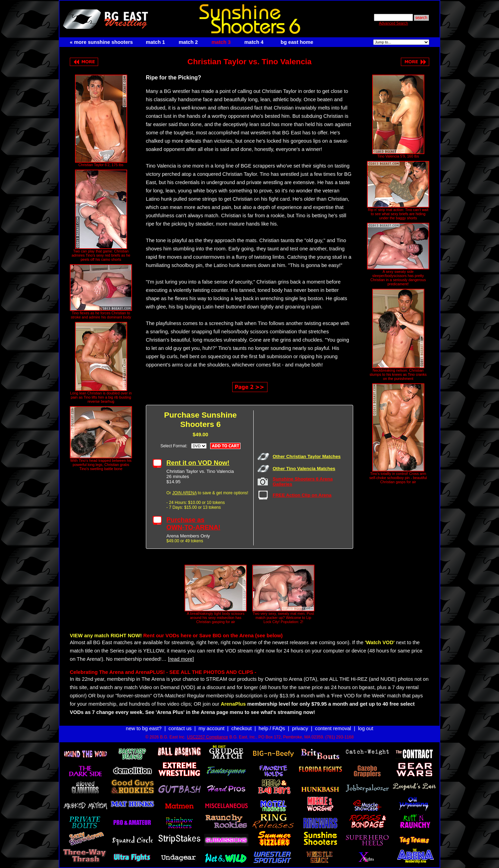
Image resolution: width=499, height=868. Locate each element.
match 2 (188, 42)
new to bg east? (144, 728)
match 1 (155, 42)
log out (366, 728)
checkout (242, 728)
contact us (180, 728)
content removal (333, 728)
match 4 (254, 42)
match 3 (221, 42)
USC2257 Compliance (208, 737)
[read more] (181, 659)
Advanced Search (393, 23)
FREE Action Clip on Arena (302, 495)
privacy (300, 728)
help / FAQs (272, 728)
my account (212, 728)
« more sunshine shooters (101, 42)
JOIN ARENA (184, 493)
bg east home (297, 42)
